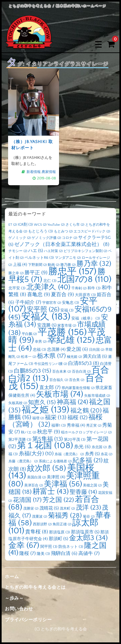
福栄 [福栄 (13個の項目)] (56, 418)
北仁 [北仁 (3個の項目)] (50, 281)
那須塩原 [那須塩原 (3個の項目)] (60, 532)
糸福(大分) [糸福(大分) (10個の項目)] (36, 454)
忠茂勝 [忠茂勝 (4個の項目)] (56, 349)
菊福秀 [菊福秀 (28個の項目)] (65, 516)
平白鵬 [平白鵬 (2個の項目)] (29, 334)
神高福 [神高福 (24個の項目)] (72, 402)
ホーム (12, 577)
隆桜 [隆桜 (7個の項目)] (28, 553)
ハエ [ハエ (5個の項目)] (35, 251)
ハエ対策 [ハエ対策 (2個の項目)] (53, 251)
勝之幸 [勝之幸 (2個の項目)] (16, 273)
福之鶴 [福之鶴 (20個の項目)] (86, 411)
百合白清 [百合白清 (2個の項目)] (81, 372)
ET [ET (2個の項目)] (13, 225)
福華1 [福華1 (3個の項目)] (59, 426)
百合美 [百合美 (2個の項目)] (77, 380)
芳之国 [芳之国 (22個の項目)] (58, 500)
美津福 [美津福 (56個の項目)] (63, 484)
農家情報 (48, 170)
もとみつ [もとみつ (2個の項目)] (63, 231)
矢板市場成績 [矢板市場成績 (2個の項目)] (97, 396)
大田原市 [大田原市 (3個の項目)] (85, 295)
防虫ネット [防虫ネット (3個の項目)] (71, 547)
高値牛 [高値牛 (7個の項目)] (89, 553)
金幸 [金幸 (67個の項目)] (24, 545)
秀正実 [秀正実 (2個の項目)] (94, 426)
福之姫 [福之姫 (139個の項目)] (45, 410)
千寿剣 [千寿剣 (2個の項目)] (79, 288)
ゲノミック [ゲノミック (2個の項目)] (20, 238)
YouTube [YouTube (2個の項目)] (56, 225)
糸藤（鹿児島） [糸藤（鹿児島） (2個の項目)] (23, 461)
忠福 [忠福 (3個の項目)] (40, 350)
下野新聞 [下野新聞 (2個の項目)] (37, 265)
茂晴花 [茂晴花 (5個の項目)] (49, 508)
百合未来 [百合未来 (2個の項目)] (62, 372)
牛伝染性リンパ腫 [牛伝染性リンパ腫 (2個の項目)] (51, 364)
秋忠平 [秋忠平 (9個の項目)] (49, 432)
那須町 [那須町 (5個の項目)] (58, 539)
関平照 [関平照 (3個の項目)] (49, 547)
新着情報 (34, 170)
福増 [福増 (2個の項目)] (38, 418)
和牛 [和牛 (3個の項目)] (94, 288)
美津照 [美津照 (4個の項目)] (56, 477)
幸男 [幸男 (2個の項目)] (41, 342)
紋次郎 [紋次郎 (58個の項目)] (47, 468)
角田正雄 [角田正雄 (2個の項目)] (62, 524)
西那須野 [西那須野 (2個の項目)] (42, 524)
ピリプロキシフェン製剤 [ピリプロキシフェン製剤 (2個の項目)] (85, 251)
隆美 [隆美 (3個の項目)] (43, 554)
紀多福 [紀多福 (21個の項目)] (88, 460)
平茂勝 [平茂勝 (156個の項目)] (62, 332)
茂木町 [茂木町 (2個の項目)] (67, 509)
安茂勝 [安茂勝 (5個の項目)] (47, 325)
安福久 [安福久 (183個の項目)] (46, 317)
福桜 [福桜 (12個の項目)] (77, 417)
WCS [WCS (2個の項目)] (40, 225)
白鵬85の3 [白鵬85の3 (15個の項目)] (33, 371)
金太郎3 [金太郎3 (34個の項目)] (88, 538)
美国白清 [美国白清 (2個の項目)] (36, 477)
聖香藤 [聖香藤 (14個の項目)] (83, 492)
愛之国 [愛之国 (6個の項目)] (77, 349)
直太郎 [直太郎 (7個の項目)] (50, 388)
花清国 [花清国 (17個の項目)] (27, 500)
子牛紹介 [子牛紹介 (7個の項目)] (28, 302)
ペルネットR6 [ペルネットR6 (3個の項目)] (39, 258)
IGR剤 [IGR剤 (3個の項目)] (25, 225)
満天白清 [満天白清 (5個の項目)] (95, 357)
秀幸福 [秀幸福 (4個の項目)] (76, 425)
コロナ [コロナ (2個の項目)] (70, 238)
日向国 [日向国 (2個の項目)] (97, 350)
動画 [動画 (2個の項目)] (54, 265)
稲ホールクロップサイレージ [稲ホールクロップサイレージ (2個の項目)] (86, 432)
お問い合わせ (19, 609)
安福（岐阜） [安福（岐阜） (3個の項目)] (86, 318)
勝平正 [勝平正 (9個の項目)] (36, 273)
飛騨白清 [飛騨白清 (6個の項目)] (64, 554)
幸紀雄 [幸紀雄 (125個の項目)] (71, 340)
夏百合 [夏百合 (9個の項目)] (62, 295)
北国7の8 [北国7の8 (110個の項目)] (84, 279)
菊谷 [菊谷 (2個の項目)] (89, 517)
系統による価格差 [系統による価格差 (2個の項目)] (55, 461)
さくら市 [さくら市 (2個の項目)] (75, 225)
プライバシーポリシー (28, 620)
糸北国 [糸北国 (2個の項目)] (99, 447)
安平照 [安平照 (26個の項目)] (43, 310)
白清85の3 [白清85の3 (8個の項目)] (84, 363)
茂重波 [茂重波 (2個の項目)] (40, 517)
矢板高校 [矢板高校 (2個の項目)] (18, 403)
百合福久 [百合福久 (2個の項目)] (59, 380)
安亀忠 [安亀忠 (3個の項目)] (71, 303)
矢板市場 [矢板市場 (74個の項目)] (60, 395)
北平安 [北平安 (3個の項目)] (17, 288)
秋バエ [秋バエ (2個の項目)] (29, 432)
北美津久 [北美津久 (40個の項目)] (48, 287)
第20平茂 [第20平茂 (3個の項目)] (75, 440)
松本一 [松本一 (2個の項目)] (29, 357)
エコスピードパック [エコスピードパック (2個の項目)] (92, 231)
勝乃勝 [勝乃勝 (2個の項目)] (68, 265)
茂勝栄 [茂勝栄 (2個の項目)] (31, 509)
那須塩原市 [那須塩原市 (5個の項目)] (85, 532)
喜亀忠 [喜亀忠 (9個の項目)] (39, 295)
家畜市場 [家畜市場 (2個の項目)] (67, 326)
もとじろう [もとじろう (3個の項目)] (40, 231)
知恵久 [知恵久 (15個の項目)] (42, 403)
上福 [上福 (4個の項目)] (20, 265)
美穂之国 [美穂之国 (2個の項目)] (92, 485)
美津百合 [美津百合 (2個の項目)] (34, 485)
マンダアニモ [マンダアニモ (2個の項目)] (68, 258)
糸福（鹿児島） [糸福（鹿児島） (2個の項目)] (69, 454)
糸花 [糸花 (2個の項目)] (106, 454)
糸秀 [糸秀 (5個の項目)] (92, 454)
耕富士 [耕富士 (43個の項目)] (51, 492)
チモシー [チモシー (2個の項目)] (18, 251)
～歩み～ (14, 598)
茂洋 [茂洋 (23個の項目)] (88, 508)
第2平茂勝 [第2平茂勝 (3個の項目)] (20, 440)
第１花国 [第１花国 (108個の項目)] (45, 446)
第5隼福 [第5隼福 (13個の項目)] (48, 439)
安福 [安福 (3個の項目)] (67, 310)
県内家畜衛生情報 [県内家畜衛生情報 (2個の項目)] (78, 388)
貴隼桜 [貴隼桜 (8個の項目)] (37, 532)
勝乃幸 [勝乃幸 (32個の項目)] (94, 264)
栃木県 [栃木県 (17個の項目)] (51, 356)
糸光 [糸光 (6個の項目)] (82, 447)
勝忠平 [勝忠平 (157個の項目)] (72, 272)
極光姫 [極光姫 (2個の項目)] (74, 357)
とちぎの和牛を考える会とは (35, 587)
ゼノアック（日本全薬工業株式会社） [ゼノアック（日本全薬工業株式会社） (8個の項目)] (62, 245)
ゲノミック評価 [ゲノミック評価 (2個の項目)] (46, 238)
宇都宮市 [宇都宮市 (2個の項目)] (52, 303)
